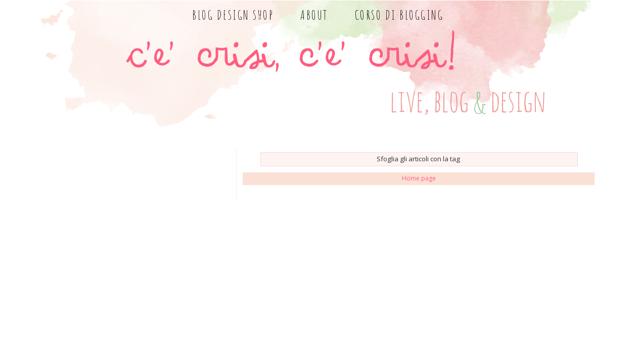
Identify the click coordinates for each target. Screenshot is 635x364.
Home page (419, 178)
